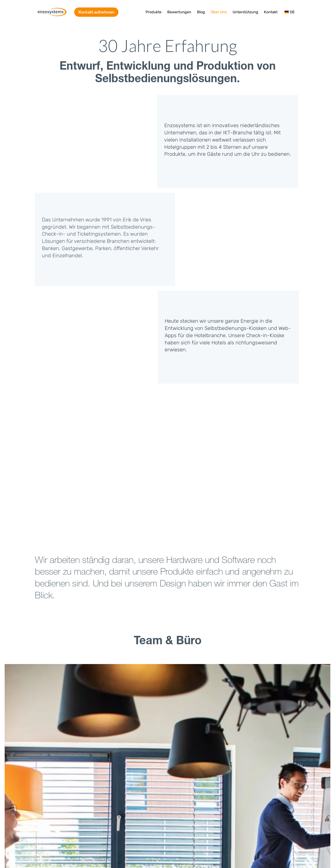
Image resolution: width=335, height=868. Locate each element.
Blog (201, 12)
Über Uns (219, 12)
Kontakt (271, 12)
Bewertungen (179, 12)
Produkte (154, 12)
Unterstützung (245, 12)
